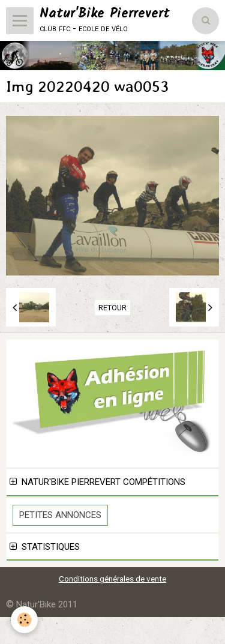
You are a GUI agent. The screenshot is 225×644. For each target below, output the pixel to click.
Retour (112, 308)
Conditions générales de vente (112, 579)
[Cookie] (24, 620)
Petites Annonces (60, 515)
